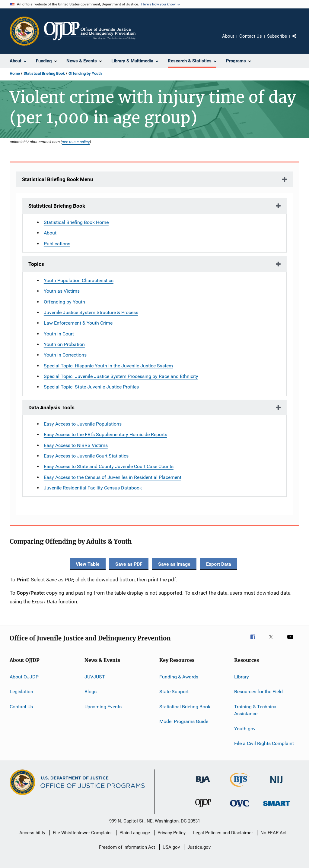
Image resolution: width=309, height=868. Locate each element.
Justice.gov (199, 847)
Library (242, 677)
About (228, 36)
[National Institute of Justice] (276, 784)
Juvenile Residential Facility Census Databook (93, 488)
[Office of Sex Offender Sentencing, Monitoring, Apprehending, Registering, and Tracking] (276, 807)
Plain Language (135, 833)
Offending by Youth (85, 73)
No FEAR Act (274, 833)
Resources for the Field (258, 692)
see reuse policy (76, 142)
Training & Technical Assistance (256, 710)
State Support (174, 692)
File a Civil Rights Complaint (264, 743)
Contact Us (251, 36)
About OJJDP (24, 677)
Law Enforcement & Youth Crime (78, 323)
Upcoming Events (103, 706)
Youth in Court (59, 334)
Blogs (91, 692)
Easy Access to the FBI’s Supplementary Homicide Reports (105, 434)
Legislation (21, 692)
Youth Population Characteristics (79, 280)
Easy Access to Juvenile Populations (83, 424)
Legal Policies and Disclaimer (223, 833)
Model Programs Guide (184, 721)
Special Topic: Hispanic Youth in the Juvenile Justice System (108, 366)
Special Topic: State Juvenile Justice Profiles (91, 387)
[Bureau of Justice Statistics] (240, 788)
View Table (88, 564)
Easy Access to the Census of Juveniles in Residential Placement (113, 477)
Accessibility (32, 833)
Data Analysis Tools (51, 407)
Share (299, 40)
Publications (57, 244)
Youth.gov (245, 728)
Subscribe (277, 36)
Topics (36, 264)
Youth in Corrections (65, 355)
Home (15, 73)
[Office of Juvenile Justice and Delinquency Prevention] (203, 808)
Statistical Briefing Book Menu (58, 179)
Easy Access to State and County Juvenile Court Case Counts (109, 466)
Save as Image (174, 564)
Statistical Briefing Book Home (76, 222)
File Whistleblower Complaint (82, 833)
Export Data (219, 564)
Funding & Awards (179, 677)
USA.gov (171, 847)
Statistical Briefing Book (44, 73)
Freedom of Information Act (127, 847)
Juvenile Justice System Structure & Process (91, 312)
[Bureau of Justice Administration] (203, 784)
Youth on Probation (64, 344)
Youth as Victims (62, 291)
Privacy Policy (172, 833)
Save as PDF (129, 564)
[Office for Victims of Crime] (240, 808)
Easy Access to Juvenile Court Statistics (86, 456)
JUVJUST (95, 677)
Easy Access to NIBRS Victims (76, 445)
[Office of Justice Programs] (24, 31)
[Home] (90, 31)
